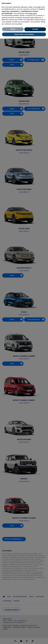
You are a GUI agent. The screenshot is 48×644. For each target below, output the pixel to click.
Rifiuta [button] (13, 29)
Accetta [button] (35, 29)
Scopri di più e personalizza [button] (24, 34)
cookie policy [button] (33, 13)
